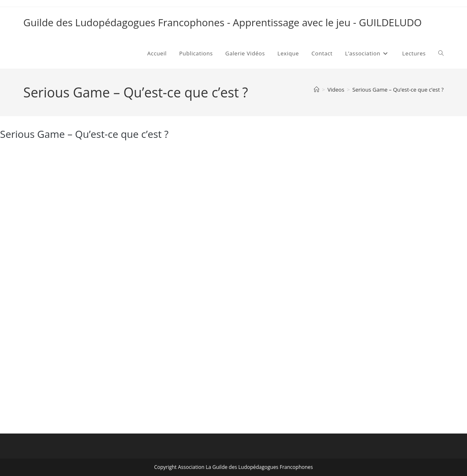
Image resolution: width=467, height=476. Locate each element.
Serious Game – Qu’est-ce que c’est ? (398, 90)
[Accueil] (317, 90)
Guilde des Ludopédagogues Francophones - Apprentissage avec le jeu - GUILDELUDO (222, 22)
